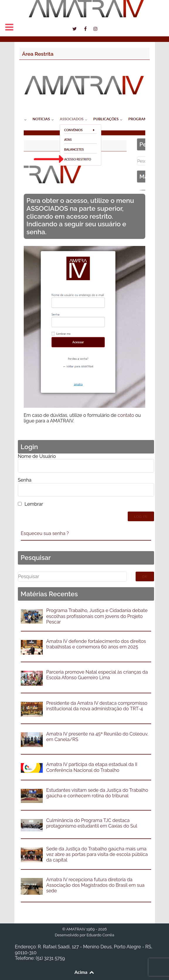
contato (126, 415)
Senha (25, 480)
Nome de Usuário (37, 456)
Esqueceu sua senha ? (45, 533)
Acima (85, 972)
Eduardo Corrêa (100, 935)
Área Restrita (38, 54)
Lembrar (34, 504)
